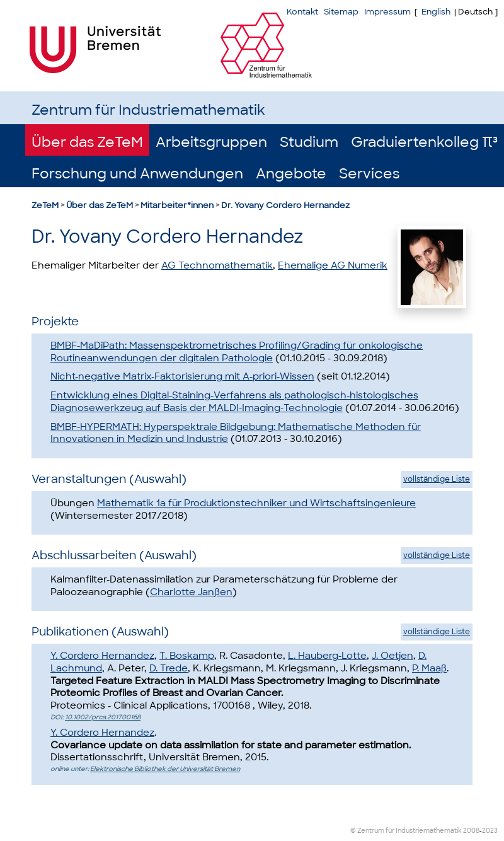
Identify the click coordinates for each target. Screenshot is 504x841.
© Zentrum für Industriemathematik (406, 831)
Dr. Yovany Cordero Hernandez (285, 205)
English (436, 12)
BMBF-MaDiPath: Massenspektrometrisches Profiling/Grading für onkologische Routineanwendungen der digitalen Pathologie (237, 352)
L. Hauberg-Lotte (327, 656)
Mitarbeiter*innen (177, 205)
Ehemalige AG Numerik (333, 265)
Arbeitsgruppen (211, 142)
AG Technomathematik (217, 265)
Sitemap (341, 12)
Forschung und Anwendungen (137, 174)
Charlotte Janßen (191, 592)
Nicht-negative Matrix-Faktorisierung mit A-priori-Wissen (182, 376)
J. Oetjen (392, 656)
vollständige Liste (437, 479)
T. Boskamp (187, 656)
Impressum (387, 12)
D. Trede (169, 668)
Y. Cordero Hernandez (102, 656)
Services (369, 174)
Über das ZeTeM (87, 142)
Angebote (291, 174)
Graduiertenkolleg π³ (424, 142)
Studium (309, 142)
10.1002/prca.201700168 (103, 717)
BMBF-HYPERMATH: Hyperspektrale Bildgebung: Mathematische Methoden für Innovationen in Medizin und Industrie (236, 433)
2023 (490, 831)
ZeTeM (45, 205)
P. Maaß (429, 668)
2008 (471, 831)
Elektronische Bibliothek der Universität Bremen (165, 769)
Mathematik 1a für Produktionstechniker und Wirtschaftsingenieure (256, 503)
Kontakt (302, 12)
